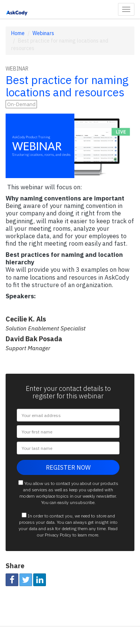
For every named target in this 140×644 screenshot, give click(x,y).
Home (18, 33)
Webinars (43, 33)
